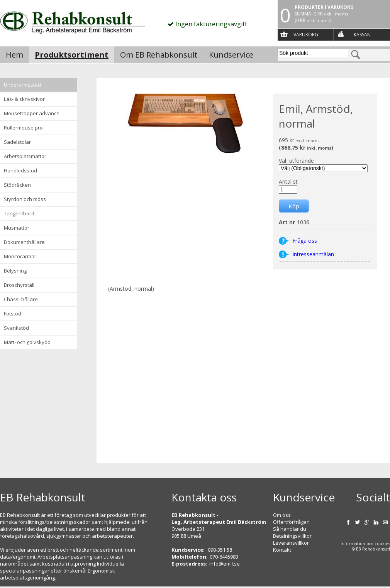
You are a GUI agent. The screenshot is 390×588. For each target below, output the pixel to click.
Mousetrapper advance (32, 113)
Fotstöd (13, 314)
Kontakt (282, 550)
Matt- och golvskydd (27, 342)
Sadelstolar (17, 142)
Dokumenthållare (24, 242)
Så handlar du (290, 529)
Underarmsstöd (22, 85)
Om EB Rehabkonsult (159, 55)
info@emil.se (225, 564)
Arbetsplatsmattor (25, 156)
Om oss (282, 515)
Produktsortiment (72, 55)
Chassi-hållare (21, 299)
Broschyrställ (19, 285)
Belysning (15, 271)
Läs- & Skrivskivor (24, 99)
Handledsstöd (20, 170)
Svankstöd (16, 328)
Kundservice (231, 55)
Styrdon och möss (25, 199)
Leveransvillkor (291, 543)
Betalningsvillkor (292, 536)
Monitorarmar (20, 256)
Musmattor (17, 228)
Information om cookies (365, 544)
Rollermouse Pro (23, 128)
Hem (14, 55)
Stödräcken (17, 185)
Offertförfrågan (291, 522)
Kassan (362, 35)
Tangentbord (19, 213)
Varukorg (306, 35)
